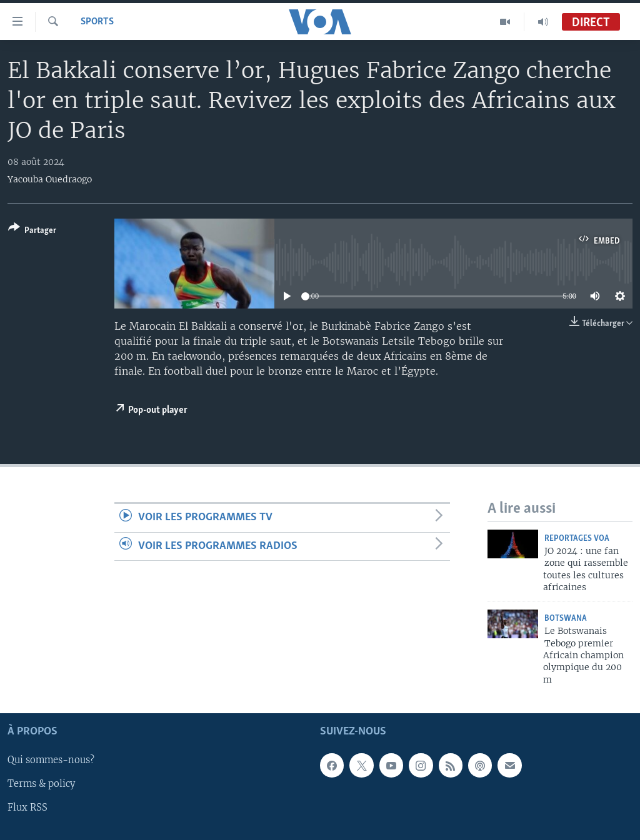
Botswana (566, 619)
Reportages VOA (577, 539)
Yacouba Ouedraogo (50, 179)
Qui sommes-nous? (51, 761)
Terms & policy (41, 784)
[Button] (32, 231)
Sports (97, 22)
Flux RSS (27, 808)
